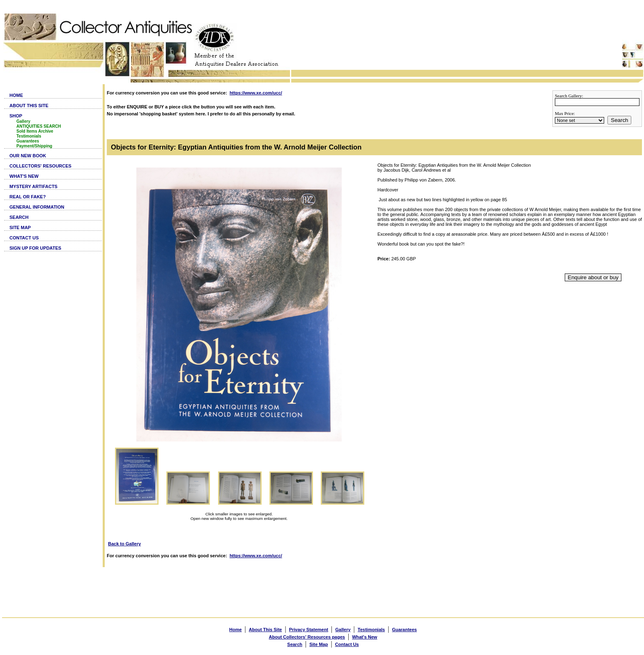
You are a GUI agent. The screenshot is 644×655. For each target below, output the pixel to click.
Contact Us (347, 644)
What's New (365, 637)
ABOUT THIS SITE (29, 106)
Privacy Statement (309, 630)
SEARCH (19, 217)
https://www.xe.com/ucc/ (256, 93)
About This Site (266, 630)
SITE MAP (20, 228)
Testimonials (29, 136)
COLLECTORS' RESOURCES (40, 166)
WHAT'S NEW (24, 176)
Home (236, 630)
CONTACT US (24, 238)
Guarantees (28, 141)
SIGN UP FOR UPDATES (35, 248)
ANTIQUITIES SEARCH (39, 126)
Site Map (319, 644)
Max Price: (565, 113)
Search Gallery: (569, 96)
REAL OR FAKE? (28, 197)
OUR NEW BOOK (28, 156)
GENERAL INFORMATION (37, 207)
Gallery (23, 121)
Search (619, 120)
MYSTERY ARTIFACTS (33, 186)
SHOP (16, 116)
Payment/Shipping (34, 146)
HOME (16, 95)
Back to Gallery (124, 544)
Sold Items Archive (35, 131)
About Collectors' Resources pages (307, 637)
